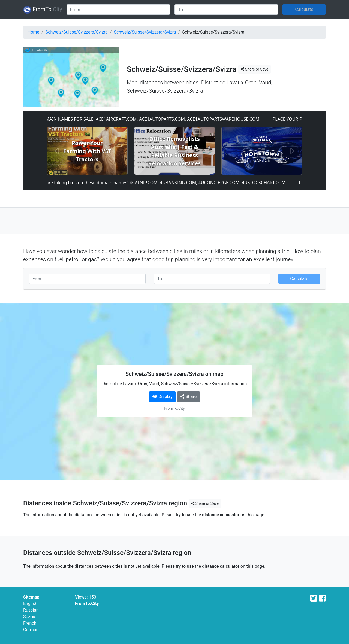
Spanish (31, 617)
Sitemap (31, 597)
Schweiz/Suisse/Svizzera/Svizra (77, 32)
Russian (31, 610)
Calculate (304, 9)
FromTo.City (87, 604)
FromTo (43, 10)
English (30, 604)
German (31, 630)
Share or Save (255, 69)
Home (33, 32)
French (30, 623)
